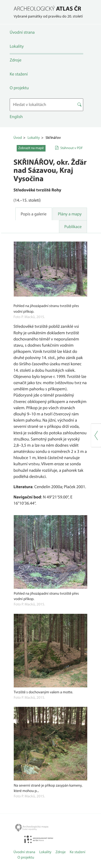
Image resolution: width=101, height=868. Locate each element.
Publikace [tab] (73, 227)
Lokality (17, 46)
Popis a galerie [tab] (34, 214)
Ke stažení (19, 74)
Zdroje (15, 60)
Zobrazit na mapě (31, 148)
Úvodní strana (22, 32)
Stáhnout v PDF (72, 148)
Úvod (18, 137)
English (16, 117)
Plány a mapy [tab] (70, 214)
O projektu (19, 88)
